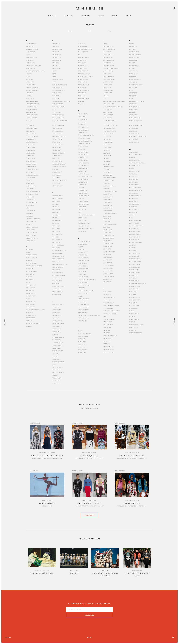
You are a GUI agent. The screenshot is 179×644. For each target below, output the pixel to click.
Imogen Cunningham (84, 333)
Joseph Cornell (109, 244)
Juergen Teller (108, 260)
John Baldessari (109, 181)
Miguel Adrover (134, 297)
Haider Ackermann (84, 241)
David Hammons (57, 234)
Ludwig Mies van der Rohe (138, 137)
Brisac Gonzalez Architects (35, 310)
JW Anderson (108, 282)
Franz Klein (81, 101)
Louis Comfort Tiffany (137, 101)
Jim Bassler (107, 156)
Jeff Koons (107, 145)
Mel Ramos (133, 251)
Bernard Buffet (31, 263)
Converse (55, 170)
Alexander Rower (32, 107)
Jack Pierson (108, 52)
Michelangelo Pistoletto (138, 283)
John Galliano (108, 197)
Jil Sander (107, 153)
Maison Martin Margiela (137, 163)
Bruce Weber (30, 318)
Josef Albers (108, 230)
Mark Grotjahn (134, 210)
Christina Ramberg (58, 118)
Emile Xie (55, 356)
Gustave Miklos (83, 226)
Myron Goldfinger (135, 333)
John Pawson (108, 211)
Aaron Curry (30, 46)
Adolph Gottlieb (31, 57)
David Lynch (56, 242)
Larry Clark (133, 46)
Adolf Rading (30, 63)
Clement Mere (56, 150)
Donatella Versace (58, 286)
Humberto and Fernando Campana (89, 315)
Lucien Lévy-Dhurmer (136, 126)
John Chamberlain (109, 186)
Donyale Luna (56, 289)
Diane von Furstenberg (59, 264)
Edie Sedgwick (56, 315)
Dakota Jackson (57, 199)
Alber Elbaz (30, 79)
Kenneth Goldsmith (110, 336)
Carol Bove (55, 63)
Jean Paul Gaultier (110, 131)
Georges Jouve (82, 157)
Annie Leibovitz (31, 186)
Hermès (80, 296)
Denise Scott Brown (58, 256)
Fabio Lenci (81, 44)
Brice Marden (30, 304)
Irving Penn (81, 339)
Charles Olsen (56, 96)
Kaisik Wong (107, 292)
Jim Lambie (107, 164)
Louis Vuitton (134, 115)
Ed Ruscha (55, 307)
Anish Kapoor (30, 178)
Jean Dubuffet (108, 115)
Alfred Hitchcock (32, 115)
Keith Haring (108, 322)
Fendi (79, 55)
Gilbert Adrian (82, 185)
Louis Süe (132, 112)
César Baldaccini (57, 79)
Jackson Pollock (109, 55)
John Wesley (108, 216)
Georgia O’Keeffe (83, 163)
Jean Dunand (108, 118)
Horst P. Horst (82, 312)
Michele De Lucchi (135, 286)
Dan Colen (55, 204)
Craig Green (56, 178)
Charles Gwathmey (58, 90)
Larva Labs (133, 49)
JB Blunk (106, 96)
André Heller (30, 153)
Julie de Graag (108, 268)
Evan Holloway (57, 378)
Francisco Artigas (84, 74)
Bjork (28, 282)
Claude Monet (56, 142)
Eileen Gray (56, 334)
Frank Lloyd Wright (84, 90)
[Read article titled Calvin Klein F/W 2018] (132, 441)
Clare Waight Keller (58, 137)
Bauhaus (29, 260)
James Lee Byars (109, 76)
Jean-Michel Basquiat (111, 126)
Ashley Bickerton (32, 227)
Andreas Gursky (31, 164)
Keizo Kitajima (108, 325)
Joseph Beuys (108, 241)
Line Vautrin (133, 96)
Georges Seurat (83, 160)
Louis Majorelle (135, 107)
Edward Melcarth (58, 323)
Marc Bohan (133, 174)
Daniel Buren (56, 215)
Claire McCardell (58, 134)
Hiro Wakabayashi (83, 304)
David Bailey (56, 229)
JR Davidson (107, 254)
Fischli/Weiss (82, 60)
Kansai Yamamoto (109, 297)
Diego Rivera (56, 270)
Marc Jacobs (134, 179)
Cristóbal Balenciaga (59, 181)
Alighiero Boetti (31, 123)
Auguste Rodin (31, 235)
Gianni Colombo (83, 179)
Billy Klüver (30, 274)
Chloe (54, 109)
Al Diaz (28, 76)
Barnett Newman (32, 258)
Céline (54, 76)
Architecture (42, 461)
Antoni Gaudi (30, 197)
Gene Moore (82, 125)
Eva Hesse (55, 375)
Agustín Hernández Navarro (35, 71)
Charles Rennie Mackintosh (61, 101)
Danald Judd (56, 212)
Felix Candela (82, 46)
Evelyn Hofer (56, 381)
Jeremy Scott (108, 150)
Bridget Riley (30, 307)
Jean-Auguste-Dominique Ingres (114, 101)
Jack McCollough (109, 49)
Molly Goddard (134, 319)
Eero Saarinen (56, 329)
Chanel (54, 82)
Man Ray (132, 168)
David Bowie (56, 231)
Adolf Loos (30, 60)
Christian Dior (56, 112)
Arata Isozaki (30, 211)
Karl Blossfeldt (109, 303)
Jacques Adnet (108, 57)
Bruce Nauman (31, 315)
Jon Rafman (107, 219)
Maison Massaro (135, 166)
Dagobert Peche (57, 196)
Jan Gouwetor (108, 82)
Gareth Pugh (82, 122)
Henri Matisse (82, 321)
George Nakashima (84, 144)
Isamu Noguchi (82, 350)
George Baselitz (83, 130)
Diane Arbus (56, 262)
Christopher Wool (58, 126)
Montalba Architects (136, 325)
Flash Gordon (82, 63)
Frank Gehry (82, 87)
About (8, 638)
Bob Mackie (30, 290)
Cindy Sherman (57, 128)
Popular (174, 322)
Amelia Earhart (31, 134)
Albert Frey (30, 82)
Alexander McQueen (33, 104)
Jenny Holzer (108, 148)
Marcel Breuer (134, 185)
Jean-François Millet (110, 120)
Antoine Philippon (32, 194)
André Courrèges (32, 142)
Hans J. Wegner (82, 252)
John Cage (107, 183)
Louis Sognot (134, 109)
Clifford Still (56, 156)
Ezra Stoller (56, 384)
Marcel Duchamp (135, 188)
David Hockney (57, 240)
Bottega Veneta (31, 296)
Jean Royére (107, 139)
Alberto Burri (31, 85)
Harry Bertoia (82, 263)
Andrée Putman (31, 167)
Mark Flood (133, 207)
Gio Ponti (81, 188)
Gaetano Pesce (82, 119)
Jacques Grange (109, 65)
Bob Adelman (30, 288)
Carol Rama (56, 65)
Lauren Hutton (134, 52)
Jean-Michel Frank (110, 128)
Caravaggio (56, 46)
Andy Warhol (30, 172)
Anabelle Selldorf (32, 137)
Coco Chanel (56, 159)
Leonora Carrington (136, 85)
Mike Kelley (133, 303)
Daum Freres (56, 226)
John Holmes (108, 200)
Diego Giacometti (57, 267)
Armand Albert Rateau (33, 219)
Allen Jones (30, 126)
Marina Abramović (135, 196)
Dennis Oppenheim (58, 259)
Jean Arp (106, 98)
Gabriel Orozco (83, 114)
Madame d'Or (133, 152)
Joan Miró (107, 170)
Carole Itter (56, 68)
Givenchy (81, 199)
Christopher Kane (58, 123)
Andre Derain (30, 145)
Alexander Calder (32, 101)
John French (108, 194)
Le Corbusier (134, 60)
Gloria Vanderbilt (84, 204)
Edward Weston (57, 326)
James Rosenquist (109, 79)
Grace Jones (82, 207)
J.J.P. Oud (106, 44)
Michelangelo (134, 281)
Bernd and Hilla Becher (34, 266)
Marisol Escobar (135, 204)
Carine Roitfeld (57, 49)
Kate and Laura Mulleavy (112, 311)
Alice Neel (29, 120)
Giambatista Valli (83, 174)
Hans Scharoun (83, 255)
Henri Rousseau (83, 282)
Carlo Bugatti (56, 55)
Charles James (56, 93)
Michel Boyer (134, 275)
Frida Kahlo (81, 104)
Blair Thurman (31, 285)
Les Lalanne (133, 87)
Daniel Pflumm (57, 220)
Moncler (132, 322)
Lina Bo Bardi (134, 93)
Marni (131, 218)
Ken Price (107, 330)
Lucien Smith (134, 128)
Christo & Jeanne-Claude (60, 120)
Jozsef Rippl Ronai (109, 252)
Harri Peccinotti (83, 260)
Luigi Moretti (134, 139)
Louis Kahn (133, 104)
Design (51, 461)
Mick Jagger (133, 292)
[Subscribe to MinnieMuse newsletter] (89, 618)
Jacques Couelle (109, 63)
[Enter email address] (89, 612)
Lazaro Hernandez (135, 57)
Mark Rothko (134, 212)
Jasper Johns (108, 93)
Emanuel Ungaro (57, 351)
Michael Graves (134, 267)
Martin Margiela (135, 229)
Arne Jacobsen (31, 222)
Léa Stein (132, 63)
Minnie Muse (133, 308)
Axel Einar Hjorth (32, 238)
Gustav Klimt (82, 220)
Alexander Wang (31, 109)
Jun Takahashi (108, 274)
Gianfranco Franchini (85, 177)
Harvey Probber (83, 266)
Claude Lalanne (57, 139)
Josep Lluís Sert (109, 238)
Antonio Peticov (31, 202)
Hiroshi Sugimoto (83, 310)
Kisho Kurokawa (109, 346)
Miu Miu (132, 311)
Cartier (54, 71)
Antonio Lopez (31, 200)
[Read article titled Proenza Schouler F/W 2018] (47, 440)
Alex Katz (29, 96)
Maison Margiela (135, 160)
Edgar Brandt (56, 310)
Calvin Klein (56, 44)
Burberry (29, 326)
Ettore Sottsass (57, 367)
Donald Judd (56, 283)
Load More (89, 520)
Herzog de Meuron (84, 299)
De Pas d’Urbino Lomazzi (60, 251)
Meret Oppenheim (135, 262)
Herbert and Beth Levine (86, 291)
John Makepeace (109, 208)
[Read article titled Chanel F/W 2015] (89, 440)
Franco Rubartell (84, 85)
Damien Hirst (56, 201)
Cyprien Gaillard (57, 186)
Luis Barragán (134, 142)
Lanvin (131, 44)
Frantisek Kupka (83, 98)
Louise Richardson (135, 120)
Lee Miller (133, 68)
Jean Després (108, 112)
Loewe (131, 98)
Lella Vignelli (134, 74)
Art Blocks (30, 224)
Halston (80, 247)
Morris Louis (134, 327)
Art (34, 461)
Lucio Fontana (134, 134)
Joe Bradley (107, 172)
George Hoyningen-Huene (86, 136)
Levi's (131, 90)
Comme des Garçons (58, 164)
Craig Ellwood (57, 175)
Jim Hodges (107, 161)
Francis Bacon (82, 68)
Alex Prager (30, 98)
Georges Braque (83, 152)
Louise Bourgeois (135, 118)
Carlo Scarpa (56, 60)
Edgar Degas (56, 312)
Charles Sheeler (57, 104)
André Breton (30, 139)
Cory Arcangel (57, 172)
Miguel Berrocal (135, 300)
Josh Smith (107, 249)
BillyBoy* (29, 277)
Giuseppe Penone (83, 196)
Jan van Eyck (108, 85)
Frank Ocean (82, 93)
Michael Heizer (134, 270)
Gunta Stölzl (82, 218)
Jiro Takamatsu (109, 167)
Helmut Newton (83, 277)
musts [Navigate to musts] (115, 16)
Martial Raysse (134, 223)
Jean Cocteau (108, 109)
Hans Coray (81, 249)
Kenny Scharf (108, 338)
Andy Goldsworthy (32, 170)
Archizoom (29, 216)
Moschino (133, 330)
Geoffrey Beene (83, 127)
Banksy (28, 252)
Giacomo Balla (82, 171)
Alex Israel (29, 93)
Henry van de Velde (84, 285)
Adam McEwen (31, 52)
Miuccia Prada (134, 314)
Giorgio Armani (83, 190)
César (54, 74)
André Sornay (30, 159)
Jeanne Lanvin (108, 142)
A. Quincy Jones (31, 44)
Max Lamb (132, 248)
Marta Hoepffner (135, 220)
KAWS (105, 316)
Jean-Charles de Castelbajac (113, 107)
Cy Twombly (56, 183)
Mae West (132, 157)
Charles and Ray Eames (59, 85)
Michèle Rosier (134, 289)
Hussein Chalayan (83, 318)
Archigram (29, 213)
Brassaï (28, 299)
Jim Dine (106, 159)
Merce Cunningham (136, 259)
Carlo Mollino (56, 57)
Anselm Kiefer (31, 189)
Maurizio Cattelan (135, 242)
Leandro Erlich (134, 65)
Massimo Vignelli (135, 234)
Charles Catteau (57, 87)
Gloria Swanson (83, 201)
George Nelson (83, 147)
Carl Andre (55, 52)
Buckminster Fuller (33, 323)
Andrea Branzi (31, 161)
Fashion (59, 461)
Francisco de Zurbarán (85, 76)
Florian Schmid (83, 65)
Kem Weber (107, 327)
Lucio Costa (133, 131)
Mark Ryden (133, 215)
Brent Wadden (31, 301)
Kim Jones (107, 344)
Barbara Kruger (31, 255)
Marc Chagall (134, 177)
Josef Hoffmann (109, 235)
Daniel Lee (55, 218)
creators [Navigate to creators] (68, 16)
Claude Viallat (57, 148)
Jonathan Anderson (110, 224)
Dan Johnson (56, 210)
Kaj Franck (107, 294)
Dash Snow (55, 223)
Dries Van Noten (57, 292)
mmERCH (132, 316)
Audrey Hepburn (31, 233)
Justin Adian (107, 279)
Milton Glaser (134, 305)
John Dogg (107, 189)
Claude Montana (57, 145)
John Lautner (108, 202)
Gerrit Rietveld (83, 168)
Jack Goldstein (108, 46)
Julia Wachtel (108, 263)
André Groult (30, 150)
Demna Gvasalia (57, 253)
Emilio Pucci (56, 359)
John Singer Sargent (110, 213)
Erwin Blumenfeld (58, 362)
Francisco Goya (83, 79)
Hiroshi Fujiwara (83, 307)
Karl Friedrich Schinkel (111, 305)
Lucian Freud (134, 123)
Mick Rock (133, 294)
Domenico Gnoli (57, 278)
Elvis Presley (56, 348)
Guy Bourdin (82, 231)
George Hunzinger (84, 138)
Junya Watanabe (109, 276)
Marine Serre (134, 199)
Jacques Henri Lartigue (111, 68)
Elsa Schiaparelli (57, 345)
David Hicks (56, 237)
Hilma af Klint (82, 302)
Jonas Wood (107, 222)
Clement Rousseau (58, 153)
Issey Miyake (82, 352)
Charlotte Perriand (58, 107)
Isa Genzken (82, 341)
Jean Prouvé (107, 137)
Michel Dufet (134, 278)
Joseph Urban (108, 246)
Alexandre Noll (31, 112)
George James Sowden (85, 141)
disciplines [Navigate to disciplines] (85, 16)
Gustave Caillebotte (84, 223)
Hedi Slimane (82, 271)
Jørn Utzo (107, 227)
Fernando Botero (83, 57)
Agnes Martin (30, 68)
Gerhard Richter (83, 166)
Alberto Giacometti (32, 87)
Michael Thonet (135, 273)
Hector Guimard (83, 269)
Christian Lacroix (58, 115)
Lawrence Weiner (135, 55)
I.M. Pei (80, 331)
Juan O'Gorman (108, 257)
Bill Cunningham (31, 271)
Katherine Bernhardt (111, 314)
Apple (28, 208)
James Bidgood (108, 71)
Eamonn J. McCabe (58, 304)
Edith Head (55, 318)
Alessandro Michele (33, 90)
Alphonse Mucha (31, 128)
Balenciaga (30, 249)
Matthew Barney (135, 237)
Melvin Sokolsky (135, 253)
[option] (42, 566)
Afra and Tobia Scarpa (33, 65)
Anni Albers (30, 183)
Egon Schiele (56, 332)
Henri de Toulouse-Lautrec (87, 280)
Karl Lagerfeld (108, 308)
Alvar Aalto (30, 131)
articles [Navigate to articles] (52, 16)
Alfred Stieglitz (31, 118)
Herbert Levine (83, 293)
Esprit (54, 365)
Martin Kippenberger (136, 226)
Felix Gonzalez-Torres (85, 49)
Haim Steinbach (83, 244)
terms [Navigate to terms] (101, 16)
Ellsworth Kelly (57, 343)
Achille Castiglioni (32, 49)
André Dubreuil (31, 148)
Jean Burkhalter (109, 104)
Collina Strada (57, 161)
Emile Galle (56, 354)
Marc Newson (134, 182)
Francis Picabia (83, 71)
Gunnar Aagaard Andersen (86, 215)
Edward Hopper (57, 321)
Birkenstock (30, 279)
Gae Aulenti (81, 116)
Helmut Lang (82, 274)
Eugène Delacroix (58, 373)
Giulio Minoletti (83, 193)
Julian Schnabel (109, 265)
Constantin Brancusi (59, 167)
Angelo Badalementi (33, 175)
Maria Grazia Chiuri (136, 190)
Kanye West (107, 300)
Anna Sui (29, 181)
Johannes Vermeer (110, 178)
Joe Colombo (108, 175)
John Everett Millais (110, 191)
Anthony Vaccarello (33, 191)
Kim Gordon (107, 341)
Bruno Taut (30, 321)
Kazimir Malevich (109, 319)
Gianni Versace (82, 182)
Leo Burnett (133, 76)
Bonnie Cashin (31, 293)
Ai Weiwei (29, 74)
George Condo (82, 133)
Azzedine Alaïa (31, 241)
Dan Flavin (55, 207)
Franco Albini (82, 82)
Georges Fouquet (83, 155)
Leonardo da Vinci (135, 79)
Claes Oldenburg (57, 131)
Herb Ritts (81, 288)
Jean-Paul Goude (109, 134)
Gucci (79, 212)
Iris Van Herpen (83, 336)
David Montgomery (58, 245)
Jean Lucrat (107, 123)
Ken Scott (107, 333)
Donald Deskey (57, 281)
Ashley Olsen (30, 230)
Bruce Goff (30, 312)
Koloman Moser (109, 349)
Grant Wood (82, 210)
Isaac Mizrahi (82, 344)
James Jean (107, 74)
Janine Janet (107, 87)
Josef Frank (107, 233)
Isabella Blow (82, 347)
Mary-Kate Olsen (135, 231)
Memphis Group (134, 256)
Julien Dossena (108, 271)
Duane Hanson (56, 294)
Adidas (28, 55)
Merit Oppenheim (135, 264)
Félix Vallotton (83, 52)
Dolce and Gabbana (58, 275)
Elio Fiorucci (56, 340)
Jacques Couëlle (109, 60)
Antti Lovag (30, 205)
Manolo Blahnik (135, 171)
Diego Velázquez (57, 273)
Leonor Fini (133, 82)
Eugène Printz (56, 370)
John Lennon (108, 205)
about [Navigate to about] (128, 16)
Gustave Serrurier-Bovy (86, 229)
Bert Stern (30, 269)
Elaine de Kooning (58, 337)
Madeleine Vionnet (135, 155)
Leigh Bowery (134, 71)
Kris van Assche (109, 352)
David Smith (56, 248)
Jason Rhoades (108, 90)
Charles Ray (56, 98)
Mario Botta (133, 201)
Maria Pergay (134, 193)
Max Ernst (133, 245)
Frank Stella (82, 96)
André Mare (30, 156)
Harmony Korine (83, 258)
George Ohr (81, 149)
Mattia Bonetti (134, 240)
